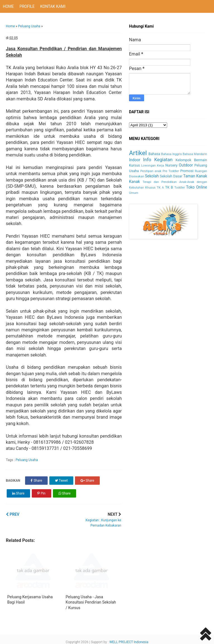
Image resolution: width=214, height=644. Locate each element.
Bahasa (154, 154)
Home (10, 26)
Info (147, 160)
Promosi (187, 171)
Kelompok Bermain (191, 160)
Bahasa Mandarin (195, 154)
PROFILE (27, 6)
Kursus (134, 165)
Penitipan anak (151, 171)
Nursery (171, 165)
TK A (160, 188)
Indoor (135, 160)
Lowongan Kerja (153, 166)
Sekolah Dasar (171, 176)
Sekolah (152, 176)
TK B (169, 187)
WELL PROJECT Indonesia (129, 642)
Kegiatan (163, 160)
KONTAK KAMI (53, 6)
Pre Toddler (171, 171)
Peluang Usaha (29, 26)
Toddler (180, 188)
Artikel (138, 153)
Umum (134, 193)
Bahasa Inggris (171, 154)
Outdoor (186, 165)
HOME (8, 6)
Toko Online (197, 187)
